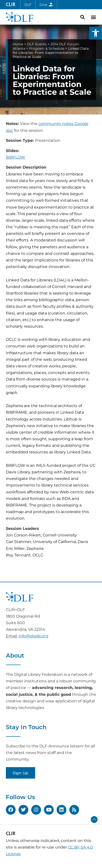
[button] (96, 33)
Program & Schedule (47, 48)
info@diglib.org (33, 636)
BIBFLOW (15, 157)
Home (18, 44)
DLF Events (37, 44)
